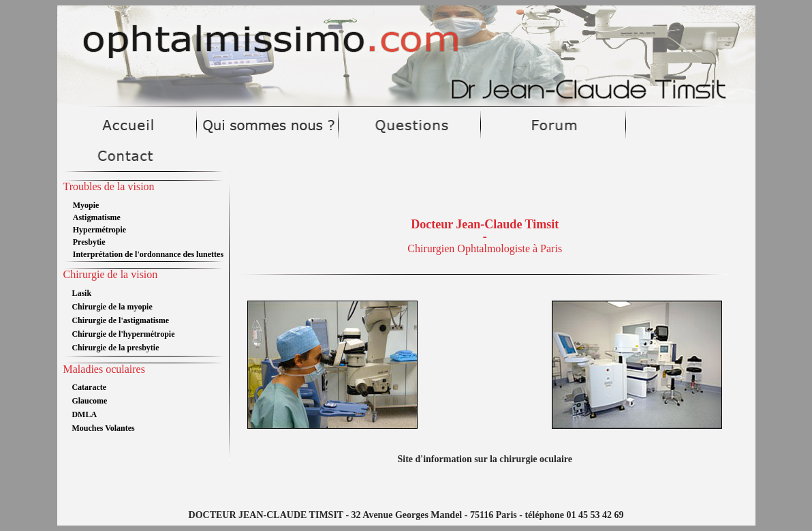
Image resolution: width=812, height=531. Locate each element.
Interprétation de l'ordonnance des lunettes (148, 254)
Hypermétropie (99, 230)
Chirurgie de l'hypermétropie (123, 334)
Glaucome (89, 401)
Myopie (86, 205)
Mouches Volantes (103, 428)
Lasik (81, 293)
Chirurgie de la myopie (112, 307)
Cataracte (89, 387)
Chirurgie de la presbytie (115, 348)
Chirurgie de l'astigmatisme (120, 320)
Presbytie (89, 242)
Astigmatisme (97, 217)
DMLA (84, 414)
